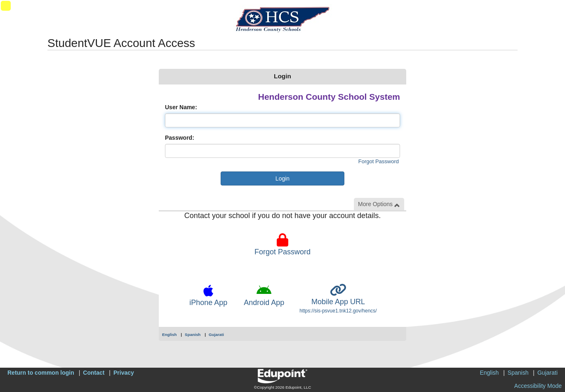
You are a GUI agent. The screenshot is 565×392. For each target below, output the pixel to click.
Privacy (124, 373)
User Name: (181, 107)
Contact (94, 373)
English (169, 334)
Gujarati (216, 334)
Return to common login (41, 373)
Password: (180, 138)
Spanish (193, 334)
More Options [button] (379, 204)
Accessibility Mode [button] (538, 386)
